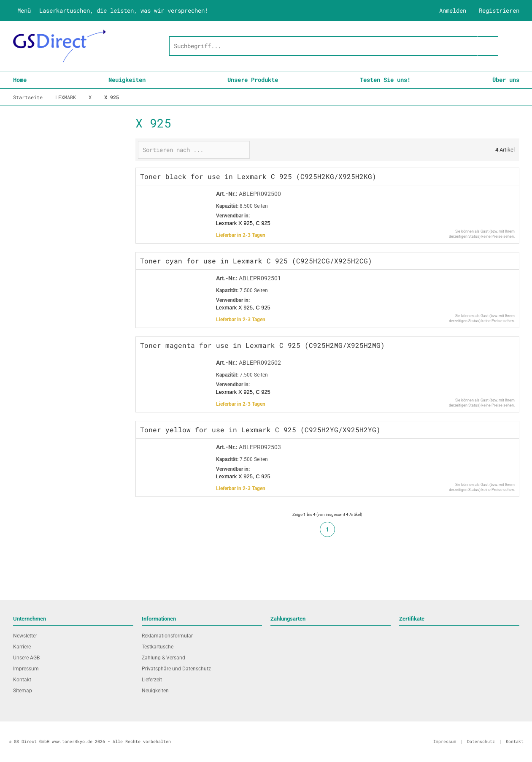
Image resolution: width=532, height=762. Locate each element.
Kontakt (22, 680)
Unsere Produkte (253, 80)
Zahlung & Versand (163, 658)
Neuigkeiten (127, 80)
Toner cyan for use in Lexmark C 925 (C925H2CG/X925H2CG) (256, 261)
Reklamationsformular (167, 636)
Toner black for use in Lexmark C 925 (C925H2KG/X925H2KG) (258, 176)
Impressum (26, 669)
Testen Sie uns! (385, 80)
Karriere (22, 647)
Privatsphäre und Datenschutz (176, 669)
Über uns (506, 80)
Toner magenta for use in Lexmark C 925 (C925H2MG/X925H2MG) (262, 345)
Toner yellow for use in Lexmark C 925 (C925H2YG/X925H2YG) (260, 430)
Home (20, 80)
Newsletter (25, 636)
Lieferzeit (152, 680)
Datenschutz (481, 742)
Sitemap (23, 691)
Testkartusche (158, 647)
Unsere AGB (26, 658)
